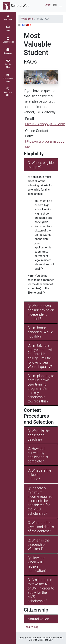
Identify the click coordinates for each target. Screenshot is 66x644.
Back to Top (31, 627)
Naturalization (38, 619)
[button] (55, 5)
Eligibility (34, 154)
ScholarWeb (16, 6)
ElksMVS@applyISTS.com (45, 124)
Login (48, 5)
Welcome (27, 19)
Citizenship (36, 610)
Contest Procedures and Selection (39, 416)
